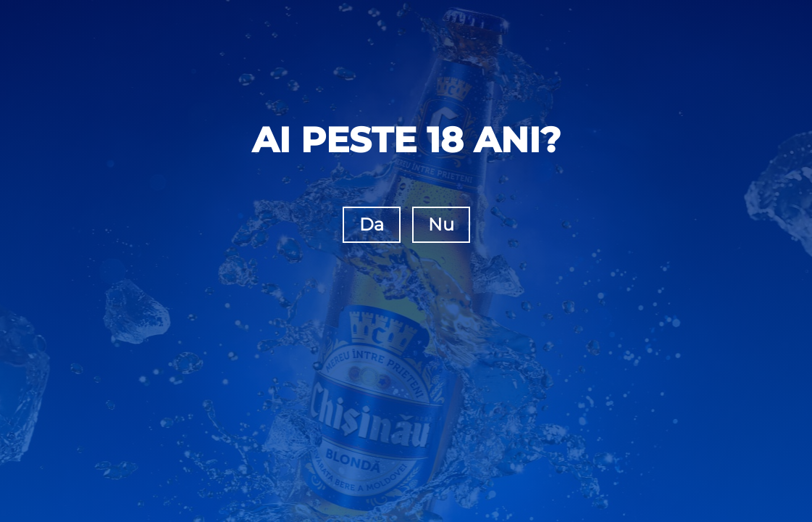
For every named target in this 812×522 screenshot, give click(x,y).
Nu (441, 224)
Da (372, 224)
